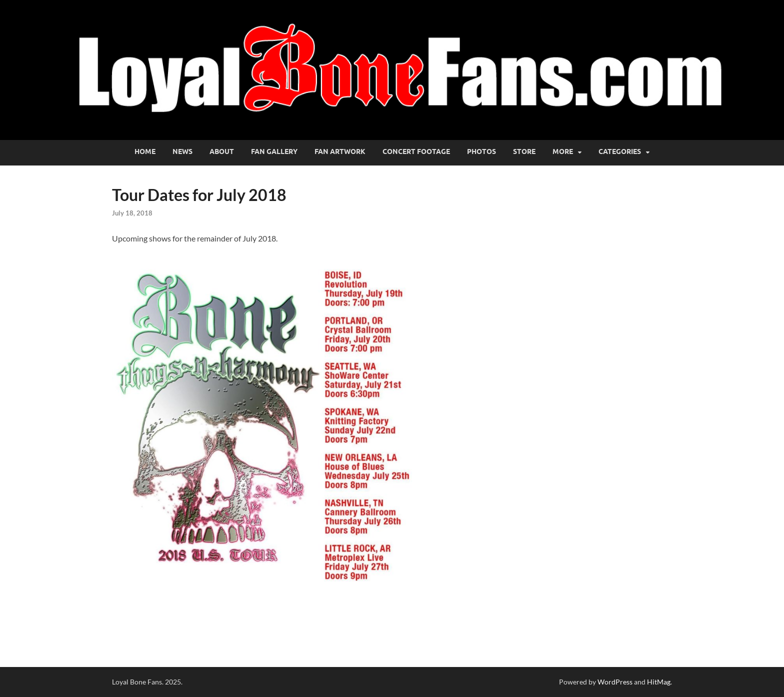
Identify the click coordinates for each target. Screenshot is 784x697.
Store (524, 151)
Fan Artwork (340, 151)
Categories (620, 151)
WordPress (615, 682)
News (182, 151)
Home (145, 151)
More (563, 151)
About (222, 151)
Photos (481, 151)
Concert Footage (416, 151)
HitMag (659, 682)
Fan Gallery (274, 151)
